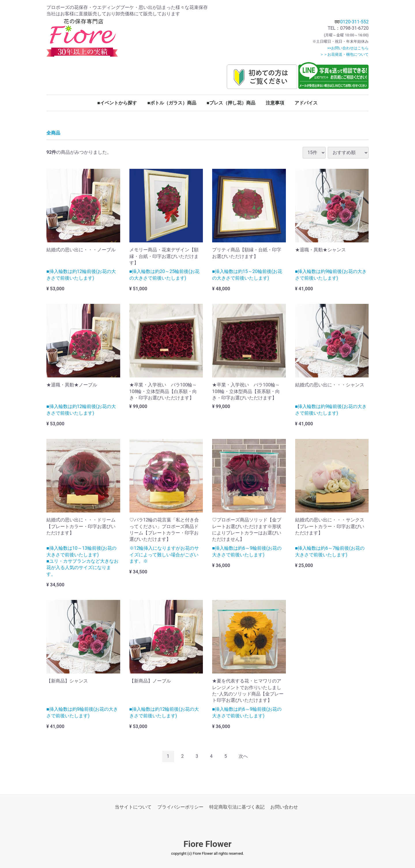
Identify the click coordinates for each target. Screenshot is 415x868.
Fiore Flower (207, 844)
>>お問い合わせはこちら (348, 48)
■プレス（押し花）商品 (231, 103)
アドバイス (306, 103)
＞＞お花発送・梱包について (344, 54)
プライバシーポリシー (180, 807)
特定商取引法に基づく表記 (237, 807)
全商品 (53, 133)
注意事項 (275, 103)
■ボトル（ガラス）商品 (172, 103)
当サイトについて (133, 807)
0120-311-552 (354, 22)
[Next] (243, 756)
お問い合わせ (284, 807)
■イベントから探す (117, 103)
